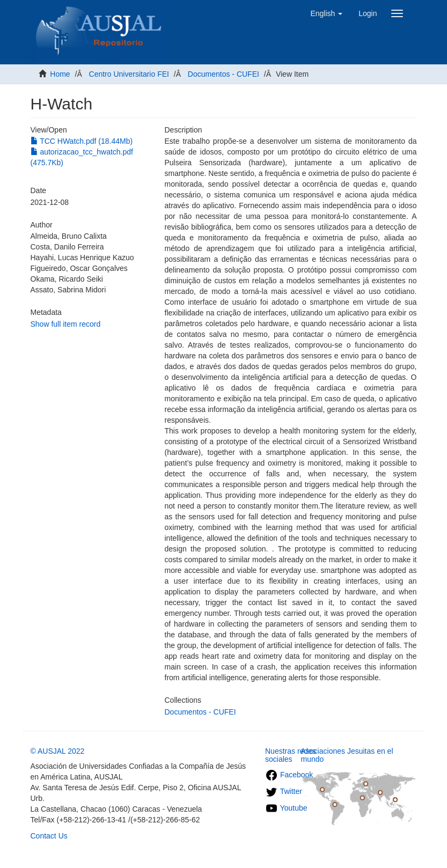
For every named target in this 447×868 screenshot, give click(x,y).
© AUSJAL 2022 (58, 751)
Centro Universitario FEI (129, 74)
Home (60, 74)
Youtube (286, 808)
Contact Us (49, 836)
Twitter (284, 791)
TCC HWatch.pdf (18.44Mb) (82, 141)
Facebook (289, 775)
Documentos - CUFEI (223, 74)
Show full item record (66, 324)
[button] (326, 13)
